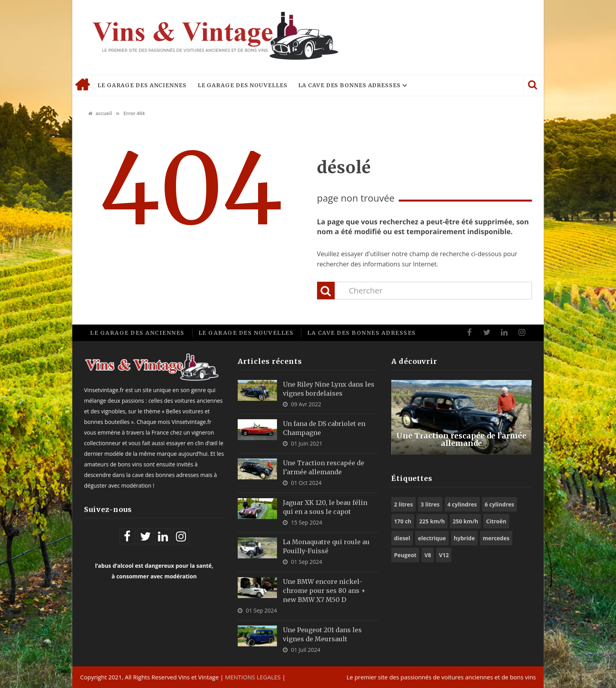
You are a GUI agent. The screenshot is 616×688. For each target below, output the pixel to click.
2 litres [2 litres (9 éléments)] (403, 504)
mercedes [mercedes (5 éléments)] (496, 538)
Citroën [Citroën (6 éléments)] (496, 521)
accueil (100, 113)
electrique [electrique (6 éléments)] (432, 538)
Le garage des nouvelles (243, 85)
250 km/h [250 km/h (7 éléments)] (465, 521)
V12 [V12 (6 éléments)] (444, 555)
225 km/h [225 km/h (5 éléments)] (432, 521)
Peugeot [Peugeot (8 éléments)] (405, 555)
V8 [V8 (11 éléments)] (428, 555)
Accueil (82, 85)
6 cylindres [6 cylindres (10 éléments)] (500, 504)
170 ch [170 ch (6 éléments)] (403, 521)
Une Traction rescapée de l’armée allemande (461, 439)
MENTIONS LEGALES (253, 677)
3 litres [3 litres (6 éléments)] (430, 504)
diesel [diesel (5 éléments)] (402, 538)
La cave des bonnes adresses (349, 85)
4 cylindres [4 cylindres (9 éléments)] (462, 504)
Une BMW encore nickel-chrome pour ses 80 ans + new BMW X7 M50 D (324, 591)
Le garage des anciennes (142, 85)
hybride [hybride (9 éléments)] (464, 538)
